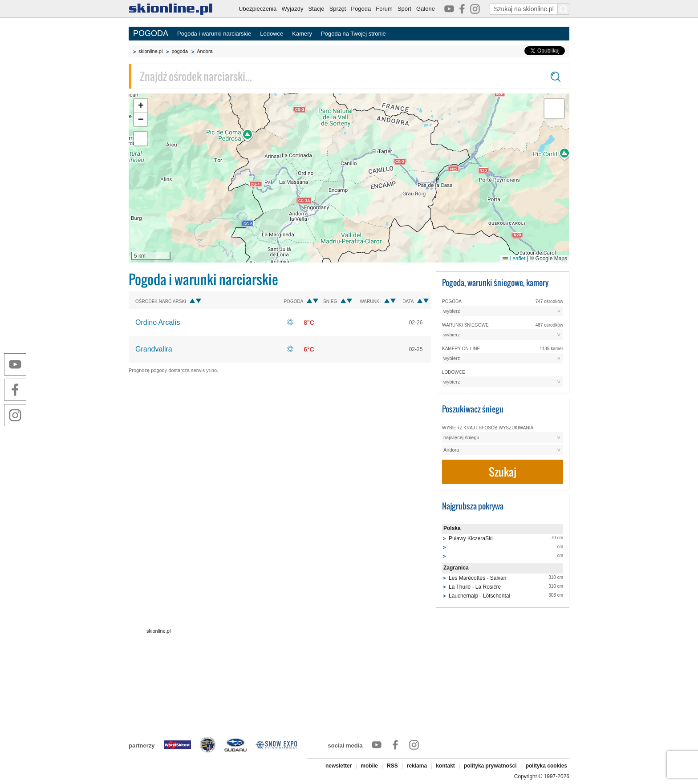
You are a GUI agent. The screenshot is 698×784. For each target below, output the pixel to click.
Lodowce (272, 34)
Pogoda (361, 9)
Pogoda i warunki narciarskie (214, 34)
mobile (369, 766)
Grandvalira (154, 349)
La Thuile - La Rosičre (475, 587)
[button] (141, 106)
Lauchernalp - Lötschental (479, 596)
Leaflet (514, 259)
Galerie (426, 9)
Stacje (316, 9)
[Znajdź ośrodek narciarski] (349, 76)
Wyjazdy (292, 9)
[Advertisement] (280, 445)
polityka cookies (546, 766)
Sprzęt (338, 9)
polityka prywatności (490, 766)
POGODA (151, 33)
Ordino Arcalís (158, 322)
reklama (417, 766)
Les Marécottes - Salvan (477, 578)
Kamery (302, 34)
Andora (205, 51)
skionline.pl (150, 51)
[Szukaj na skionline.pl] (564, 9)
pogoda (180, 51)
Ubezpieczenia (258, 9)
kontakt (445, 766)
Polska (452, 528)
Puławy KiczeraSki (471, 538)
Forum (384, 9)
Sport (404, 9)
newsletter (339, 766)
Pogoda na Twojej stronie (353, 34)
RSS (392, 766)
